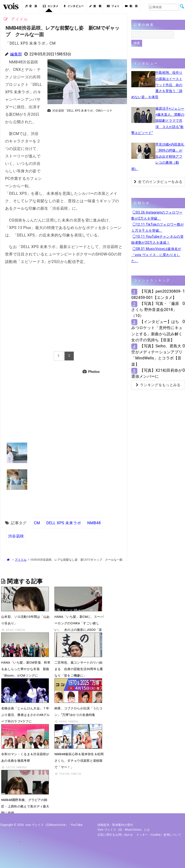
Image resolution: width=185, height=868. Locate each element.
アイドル (21, 560)
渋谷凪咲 (16, 536)
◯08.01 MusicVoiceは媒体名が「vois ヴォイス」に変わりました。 (156, 255)
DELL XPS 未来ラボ (64, 523)
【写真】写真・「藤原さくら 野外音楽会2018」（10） (155, 310)
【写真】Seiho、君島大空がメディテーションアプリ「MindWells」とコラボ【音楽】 (157, 355)
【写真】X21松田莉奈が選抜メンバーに (157, 373)
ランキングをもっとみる (158, 385)
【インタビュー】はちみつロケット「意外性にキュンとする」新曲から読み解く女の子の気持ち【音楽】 (157, 331)
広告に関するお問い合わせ (115, 835)
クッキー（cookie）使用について (159, 835)
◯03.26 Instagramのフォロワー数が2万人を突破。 (157, 215)
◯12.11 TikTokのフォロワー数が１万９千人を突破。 (158, 227)
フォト (113, 6)
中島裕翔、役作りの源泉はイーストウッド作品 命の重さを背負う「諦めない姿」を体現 (157, 85)
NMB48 (94, 523)
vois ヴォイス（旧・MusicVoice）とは (124, 830)
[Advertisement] (85, 148)
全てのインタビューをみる (158, 182)
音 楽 (31, 6)
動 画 (131, 6)
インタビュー (74, 6)
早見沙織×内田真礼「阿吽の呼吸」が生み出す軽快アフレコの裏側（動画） (158, 157)
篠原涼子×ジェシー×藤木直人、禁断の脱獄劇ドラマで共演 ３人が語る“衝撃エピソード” (158, 121)
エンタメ (51, 6)
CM (37, 523)
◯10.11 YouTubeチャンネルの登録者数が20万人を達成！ (157, 239)
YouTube (77, 825)
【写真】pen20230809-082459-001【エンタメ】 (156, 294)
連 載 (95, 6)
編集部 (16, 54)
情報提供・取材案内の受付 (115, 825)
